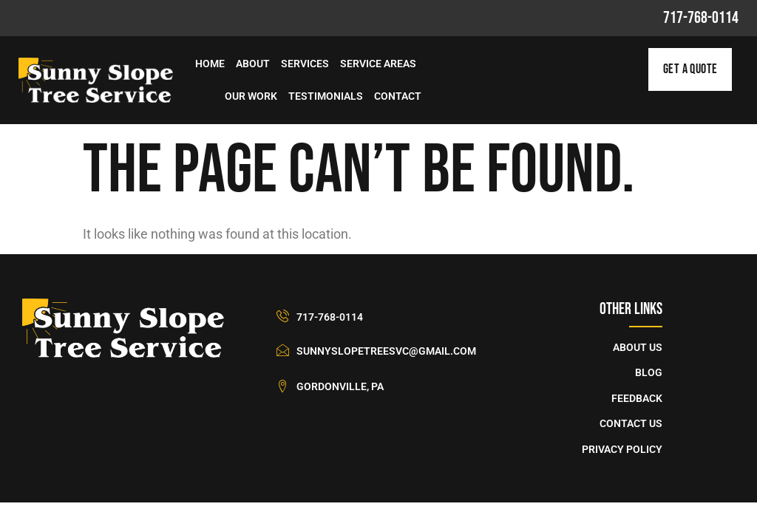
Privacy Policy (622, 450)
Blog (649, 373)
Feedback (637, 399)
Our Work (251, 96)
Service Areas (378, 64)
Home (210, 64)
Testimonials (326, 96)
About (253, 64)
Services (305, 64)
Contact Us (631, 424)
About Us (638, 348)
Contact (398, 96)
